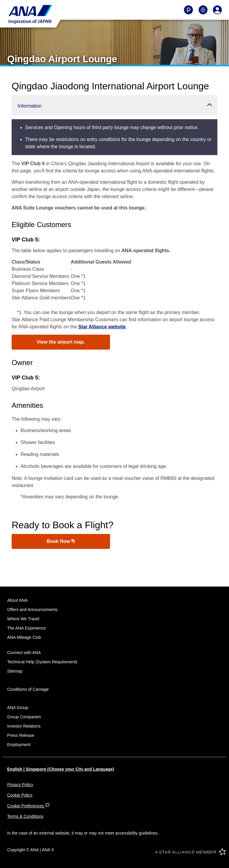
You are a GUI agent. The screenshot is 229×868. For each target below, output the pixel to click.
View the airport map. (61, 342)
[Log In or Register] (217, 10)
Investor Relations (24, 726)
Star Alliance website (102, 327)
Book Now (61, 541)
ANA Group (18, 708)
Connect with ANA (24, 653)
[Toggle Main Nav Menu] (203, 10)
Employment (19, 745)
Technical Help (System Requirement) (42, 662)
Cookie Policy (20, 795)
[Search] (188, 10)
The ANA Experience (26, 628)
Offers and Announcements (32, 610)
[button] (114, 105)
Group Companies (24, 717)
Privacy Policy (20, 785)
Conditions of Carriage (28, 689)
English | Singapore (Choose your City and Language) (61, 769)
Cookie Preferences (28, 806)
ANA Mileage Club (24, 637)
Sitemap (15, 671)
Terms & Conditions (25, 816)
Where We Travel (23, 619)
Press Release (21, 735)
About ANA (17, 600)
